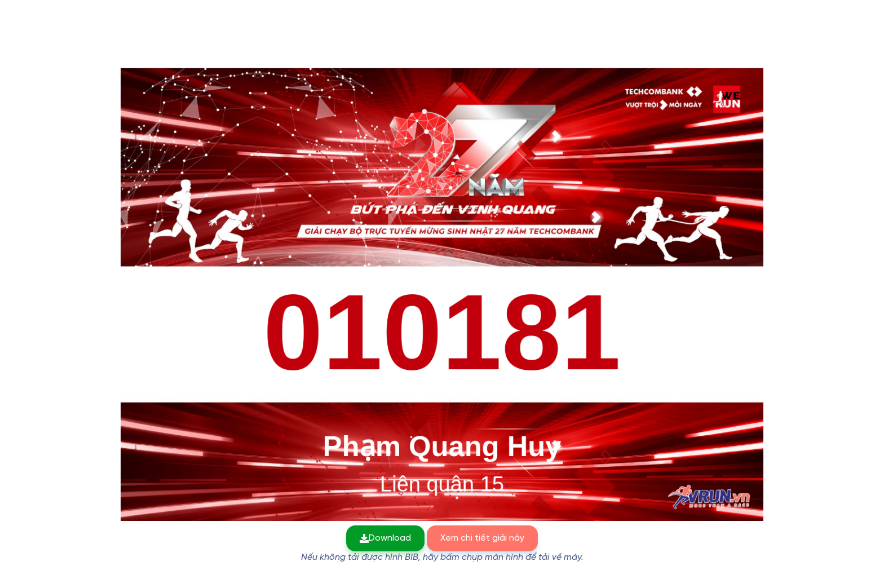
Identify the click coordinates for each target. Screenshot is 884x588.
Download (385, 538)
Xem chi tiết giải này (482, 538)
